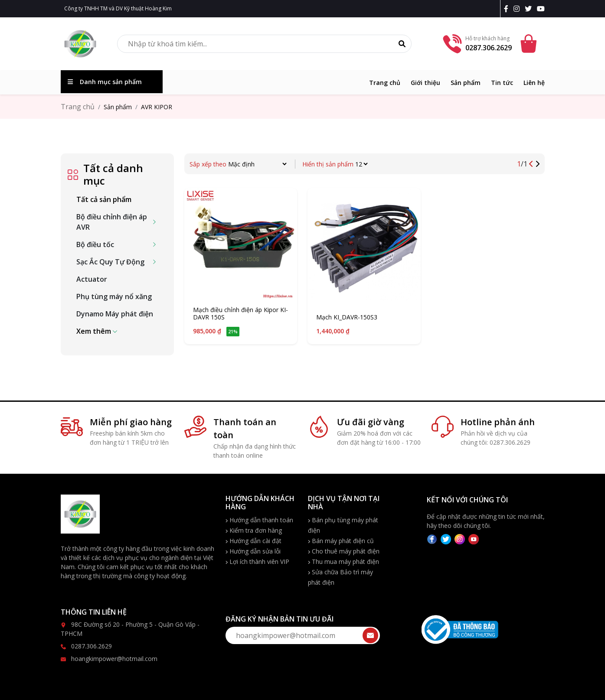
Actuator (92, 279)
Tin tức (502, 83)
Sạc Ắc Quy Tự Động (110, 262)
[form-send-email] (303, 635)
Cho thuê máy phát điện (344, 551)
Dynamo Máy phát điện (115, 314)
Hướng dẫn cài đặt (253, 541)
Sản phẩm (466, 83)
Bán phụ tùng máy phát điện (343, 525)
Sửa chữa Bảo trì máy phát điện (340, 577)
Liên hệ (534, 83)
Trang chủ (385, 83)
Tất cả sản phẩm (104, 199)
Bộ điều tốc (95, 244)
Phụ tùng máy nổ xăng (114, 296)
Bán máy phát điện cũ (341, 541)
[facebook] (508, 9)
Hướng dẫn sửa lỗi (253, 551)
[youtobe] (541, 9)
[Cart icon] (530, 44)
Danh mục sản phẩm (105, 82)
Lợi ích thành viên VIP (257, 562)
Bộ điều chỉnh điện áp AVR (112, 222)
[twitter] (530, 9)
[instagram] (518, 9)
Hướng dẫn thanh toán (259, 520)
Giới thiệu (425, 83)
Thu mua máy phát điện (343, 562)
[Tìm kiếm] (402, 44)
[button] (97, 331)
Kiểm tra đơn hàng (254, 530)
